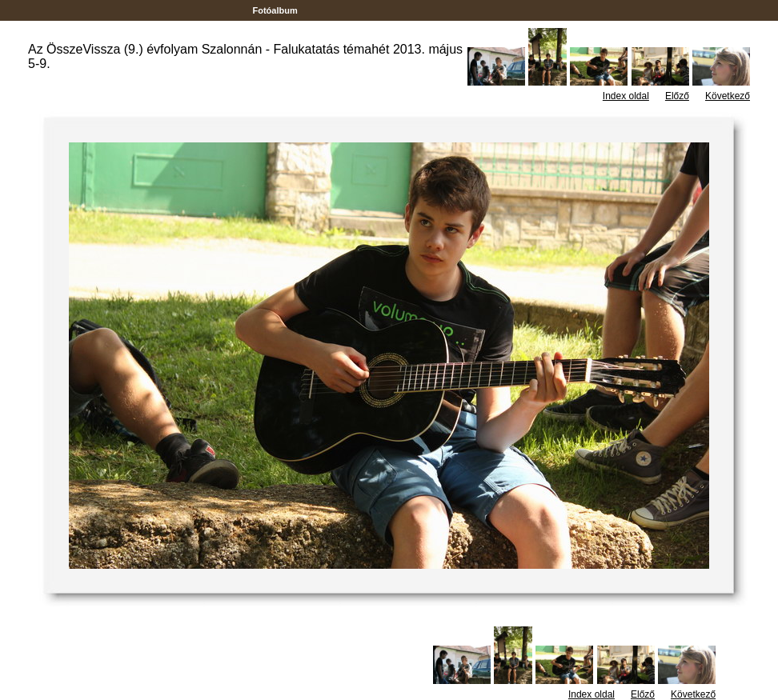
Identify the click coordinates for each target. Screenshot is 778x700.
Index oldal (626, 96)
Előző (677, 96)
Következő (728, 96)
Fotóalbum (275, 10)
